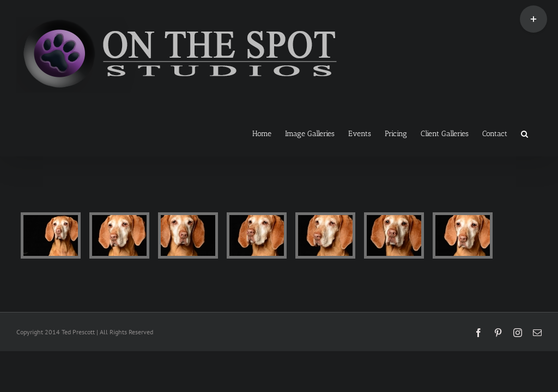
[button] (524, 133)
